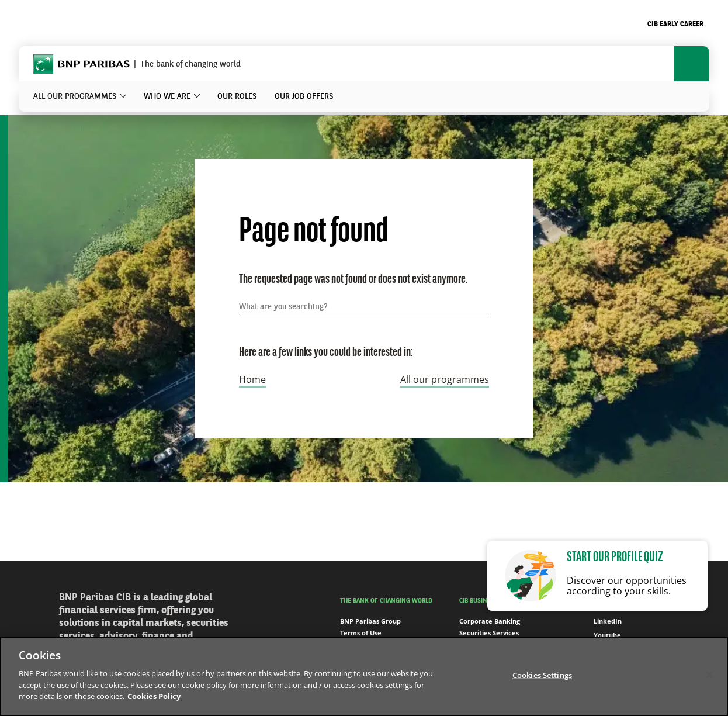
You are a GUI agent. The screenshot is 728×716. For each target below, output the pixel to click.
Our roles (237, 96)
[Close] (709, 675)
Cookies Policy (154, 696)
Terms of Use (361, 633)
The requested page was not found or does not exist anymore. (353, 280)
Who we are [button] (167, 96)
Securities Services (489, 633)
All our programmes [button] (75, 96)
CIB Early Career (675, 25)
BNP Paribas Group (370, 621)
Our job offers (304, 96)
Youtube (601, 635)
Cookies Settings (542, 675)
